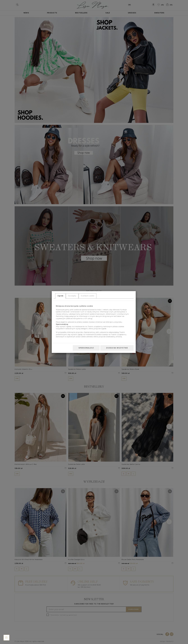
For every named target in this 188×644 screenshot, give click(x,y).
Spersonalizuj (86, 348)
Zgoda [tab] (60, 296)
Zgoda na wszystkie (117, 348)
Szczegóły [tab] (72, 296)
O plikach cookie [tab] (88, 296)
